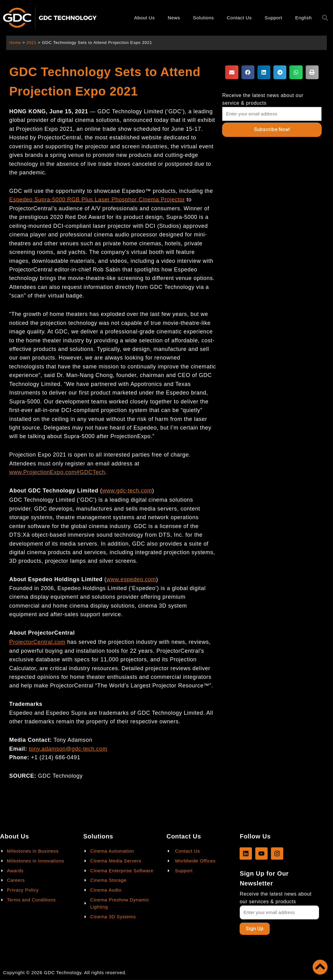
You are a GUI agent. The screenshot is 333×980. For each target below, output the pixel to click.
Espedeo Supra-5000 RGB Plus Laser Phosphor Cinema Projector (97, 200)
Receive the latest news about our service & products (263, 99)
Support (274, 18)
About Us (145, 18)
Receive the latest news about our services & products (276, 897)
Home (15, 43)
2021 (32, 43)
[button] (232, 72)
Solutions (203, 18)
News (174, 18)
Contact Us (239, 18)
